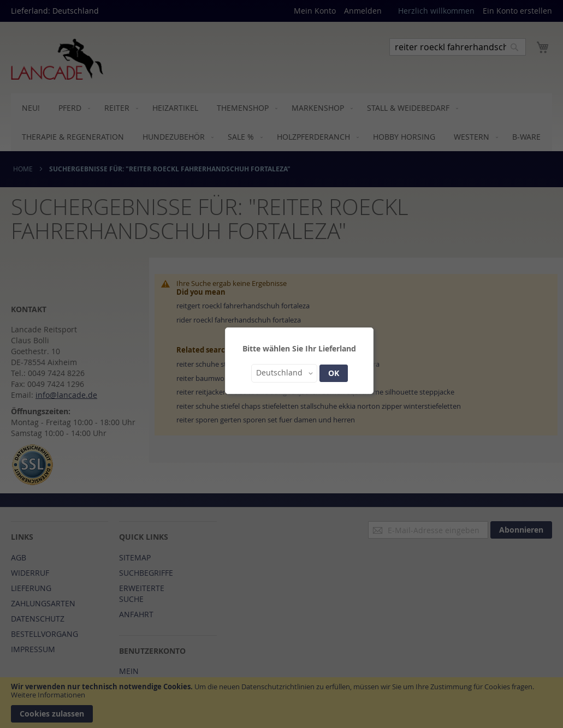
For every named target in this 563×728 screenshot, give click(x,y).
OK (334, 373)
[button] (284, 373)
